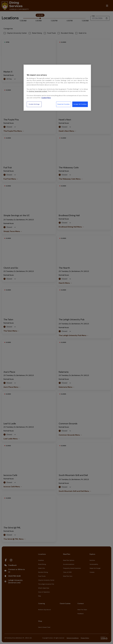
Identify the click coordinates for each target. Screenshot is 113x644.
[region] (57, 88)
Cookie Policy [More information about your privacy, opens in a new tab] (46, 98)
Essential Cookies (64, 104)
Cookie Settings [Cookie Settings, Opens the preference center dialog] (34, 104)
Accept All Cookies (80, 104)
